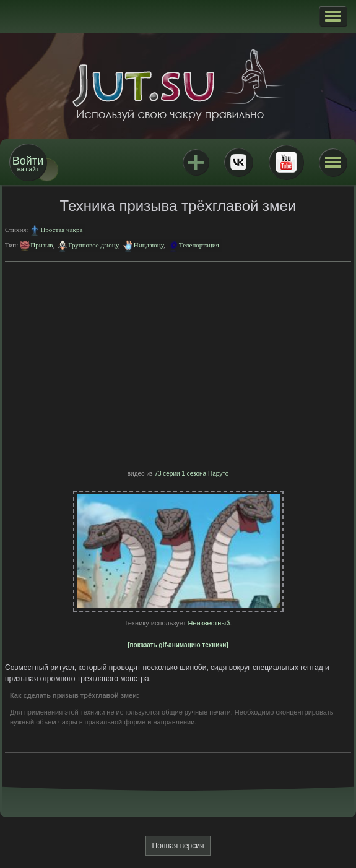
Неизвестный (209, 623)
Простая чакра (61, 230)
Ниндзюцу (149, 245)
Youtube (286, 162)
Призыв (41, 245)
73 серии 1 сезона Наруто (191, 474)
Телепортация (199, 245)
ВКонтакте (238, 162)
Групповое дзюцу (93, 245)
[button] (333, 16)
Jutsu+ (196, 162)
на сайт (28, 164)
